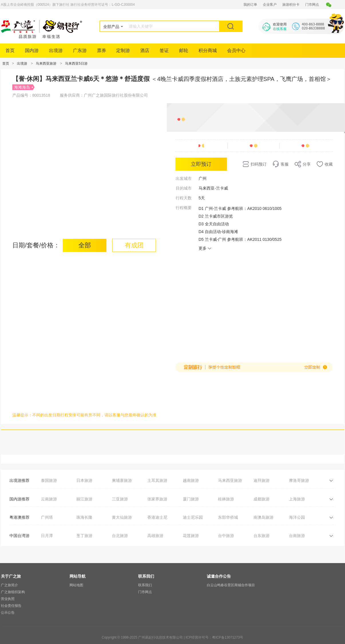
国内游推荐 (19, 499)
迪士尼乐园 (193, 517)
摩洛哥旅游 (299, 480)
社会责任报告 (11, 606)
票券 (102, 50)
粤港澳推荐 (19, 517)
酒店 (145, 50)
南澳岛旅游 (263, 517)
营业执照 (8, 599)
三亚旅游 (120, 499)
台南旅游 (297, 536)
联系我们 (145, 585)
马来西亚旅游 (46, 63)
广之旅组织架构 (13, 592)
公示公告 (8, 613)
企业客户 (270, 5)
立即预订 (201, 164)
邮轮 (184, 50)
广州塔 (47, 517)
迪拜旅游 (261, 480)
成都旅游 (261, 499)
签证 (164, 50)
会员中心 (236, 50)
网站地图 (76, 585)
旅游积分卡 (291, 5)
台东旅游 (261, 536)
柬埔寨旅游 (122, 480)
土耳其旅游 (157, 480)
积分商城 (208, 50)
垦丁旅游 (84, 536)
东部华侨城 (228, 517)
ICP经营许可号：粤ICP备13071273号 (214, 637)
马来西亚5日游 (76, 63)
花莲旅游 (191, 536)
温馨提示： (22, 415)
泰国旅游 (49, 480)
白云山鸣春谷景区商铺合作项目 (231, 585)
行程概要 (184, 208)
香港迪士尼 (157, 517)
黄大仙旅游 (122, 517)
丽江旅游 (84, 499)
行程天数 (184, 198)
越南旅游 (191, 480)
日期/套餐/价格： (36, 245)
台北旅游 (120, 536)
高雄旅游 (155, 536)
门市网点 (312, 5)
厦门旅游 (191, 499)
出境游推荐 (19, 480)
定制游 (123, 50)
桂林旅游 (226, 499)
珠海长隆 (84, 517)
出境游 (56, 50)
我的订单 (250, 5)
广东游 (80, 50)
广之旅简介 (9, 585)
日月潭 (47, 536)
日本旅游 (84, 480)
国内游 (32, 50)
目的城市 (184, 188)
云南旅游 (49, 499)
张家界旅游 (157, 499)
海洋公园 (297, 517)
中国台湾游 (19, 536)
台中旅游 (226, 536)
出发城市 (184, 178)
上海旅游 (297, 499)
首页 (10, 50)
